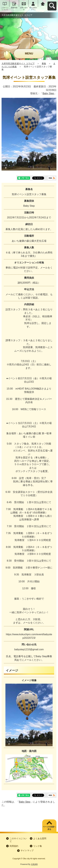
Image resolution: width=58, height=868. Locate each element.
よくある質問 (40, 838)
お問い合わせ (24, 9)
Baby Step (48, 93)
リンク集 (38, 846)
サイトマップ (27, 850)
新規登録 (14, 8)
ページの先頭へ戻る (49, 828)
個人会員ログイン (33, 9)
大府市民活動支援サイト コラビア (18, 64)
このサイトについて (5, 9)
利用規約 (14, 846)
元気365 (34, 864)
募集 (44, 64)
